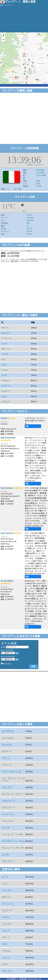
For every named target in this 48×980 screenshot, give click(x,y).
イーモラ (5, 354)
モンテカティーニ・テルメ (13, 841)
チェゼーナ (6, 391)
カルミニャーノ (9, 807)
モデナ (4, 365)
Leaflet (45, 83)
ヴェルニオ (7, 745)
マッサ (4, 375)
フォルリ (5, 370)
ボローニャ (6, 349)
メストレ (6, 957)
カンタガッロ (8, 731)
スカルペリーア (9, 801)
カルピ (4, 396)
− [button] (3, 40)
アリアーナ (7, 765)
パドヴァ (6, 917)
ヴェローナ (7, 910)
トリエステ (7, 924)
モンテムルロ (8, 738)
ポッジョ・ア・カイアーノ (13, 794)
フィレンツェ (7, 338)
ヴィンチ (6, 828)
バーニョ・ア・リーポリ (12, 834)
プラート (5, 328)
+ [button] (4, 36)
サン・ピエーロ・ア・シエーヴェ (13, 779)
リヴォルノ (6, 380)
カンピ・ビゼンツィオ (12, 772)
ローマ (5, 877)
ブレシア (6, 931)
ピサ (3, 359)
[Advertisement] (24, 119)
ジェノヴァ (7, 890)
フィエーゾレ (8, 814)
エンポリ (6, 855)
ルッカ (4, 344)
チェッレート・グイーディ (13, 848)
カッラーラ (6, 386)
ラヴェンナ (6, 401)
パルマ (5, 964)
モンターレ (7, 751)
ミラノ (5, 884)
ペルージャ (7, 971)
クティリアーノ (8, 861)
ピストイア (6, 333)
